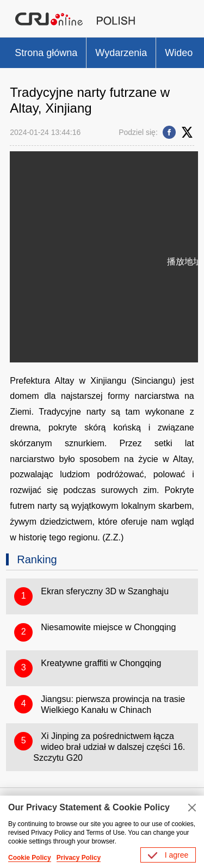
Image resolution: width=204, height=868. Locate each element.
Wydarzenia (121, 53)
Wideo (179, 53)
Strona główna (46, 53)
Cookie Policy (30, 858)
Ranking (37, 559)
